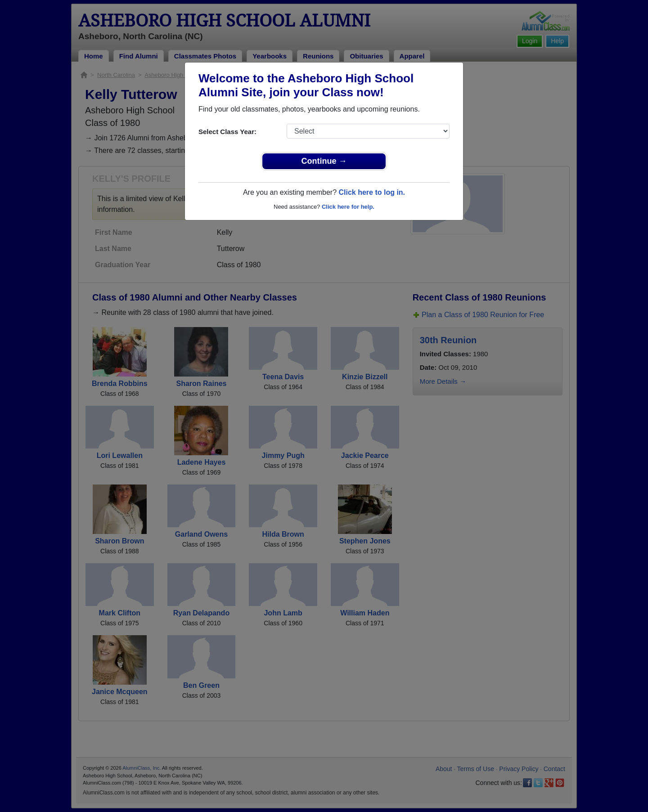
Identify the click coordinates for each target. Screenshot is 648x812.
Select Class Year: (227, 132)
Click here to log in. (372, 192)
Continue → (324, 161)
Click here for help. (348, 207)
